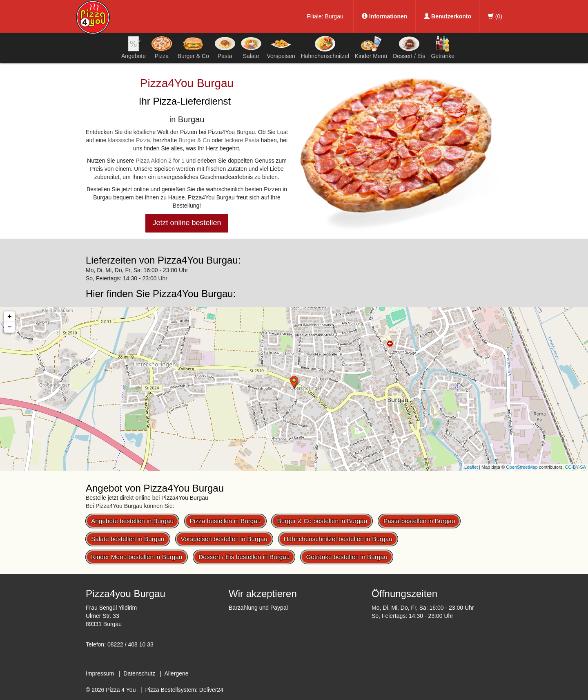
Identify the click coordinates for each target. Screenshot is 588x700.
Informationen (384, 16)
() (495, 16)
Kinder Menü (371, 47)
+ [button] (10, 317)
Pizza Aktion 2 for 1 (160, 161)
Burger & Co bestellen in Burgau (322, 521)
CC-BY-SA (575, 467)
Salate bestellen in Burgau (128, 539)
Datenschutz (139, 673)
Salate (251, 47)
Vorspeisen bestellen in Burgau (224, 539)
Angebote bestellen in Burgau (132, 521)
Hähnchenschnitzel (325, 47)
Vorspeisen (281, 47)
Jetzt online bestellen (187, 223)
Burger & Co (193, 47)
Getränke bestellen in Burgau (346, 557)
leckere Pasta (242, 140)
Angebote (134, 47)
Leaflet (471, 467)
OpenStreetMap (522, 467)
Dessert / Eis (409, 47)
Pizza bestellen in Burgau (225, 521)
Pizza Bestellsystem (171, 690)
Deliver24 (211, 690)
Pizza (162, 47)
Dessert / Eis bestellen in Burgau (244, 557)
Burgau (334, 16)
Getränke (443, 47)
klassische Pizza (129, 140)
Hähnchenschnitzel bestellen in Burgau (338, 539)
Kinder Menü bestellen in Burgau (137, 557)
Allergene (176, 673)
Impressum (100, 673)
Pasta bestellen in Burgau (419, 521)
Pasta (225, 47)
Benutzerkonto (448, 16)
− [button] (10, 327)
